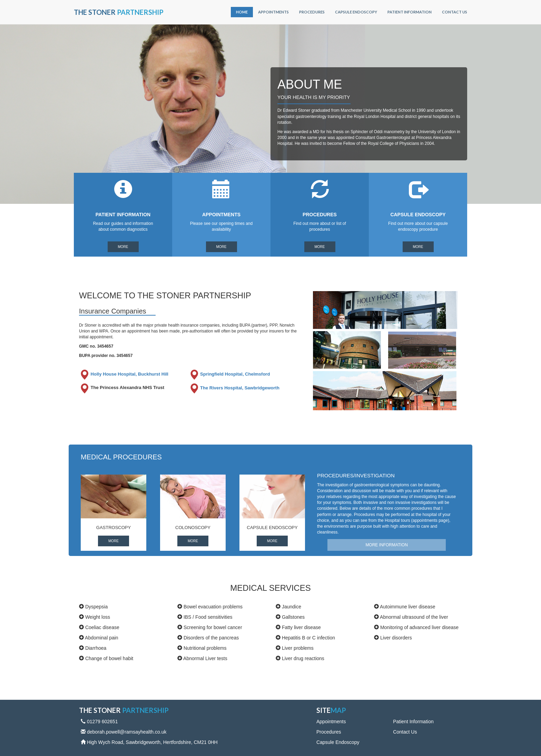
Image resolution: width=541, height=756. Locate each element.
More (123, 247)
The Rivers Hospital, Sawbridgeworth (234, 388)
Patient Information (410, 12)
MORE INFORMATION (386, 545)
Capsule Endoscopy (356, 12)
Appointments (273, 12)
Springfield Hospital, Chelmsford (229, 374)
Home (242, 12)
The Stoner (119, 12)
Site (331, 710)
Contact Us (455, 12)
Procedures (312, 12)
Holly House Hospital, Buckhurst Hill (124, 374)
